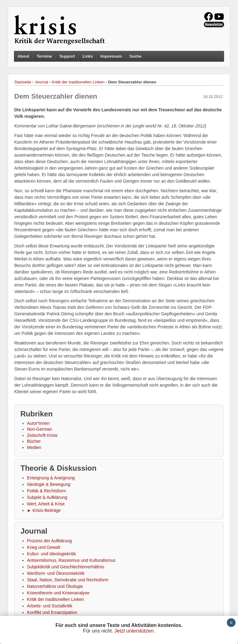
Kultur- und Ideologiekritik (51, 554)
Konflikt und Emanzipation (52, 612)
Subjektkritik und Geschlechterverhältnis (66, 567)
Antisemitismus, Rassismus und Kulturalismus (71, 560)
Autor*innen (38, 423)
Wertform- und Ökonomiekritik (56, 573)
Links (88, 56)
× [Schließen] (231, 623)
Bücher (34, 441)
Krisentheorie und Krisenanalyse (58, 593)
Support (67, 56)
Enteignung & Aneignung (51, 478)
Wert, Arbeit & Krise (46, 504)
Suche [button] (136, 56)
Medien (34, 447)
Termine (44, 56)
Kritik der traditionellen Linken (78, 82)
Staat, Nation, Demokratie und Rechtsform (68, 580)
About (24, 56)
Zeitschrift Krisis (42, 435)
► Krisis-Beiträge (44, 510)
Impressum (111, 56)
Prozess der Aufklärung (49, 541)
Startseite (23, 82)
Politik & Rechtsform (46, 491)
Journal (42, 82)
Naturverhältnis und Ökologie (55, 586)
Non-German (40, 429)
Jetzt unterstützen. (135, 631)
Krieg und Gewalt (44, 547)
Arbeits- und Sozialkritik (50, 606)
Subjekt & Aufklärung (47, 497)
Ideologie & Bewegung (49, 484)
